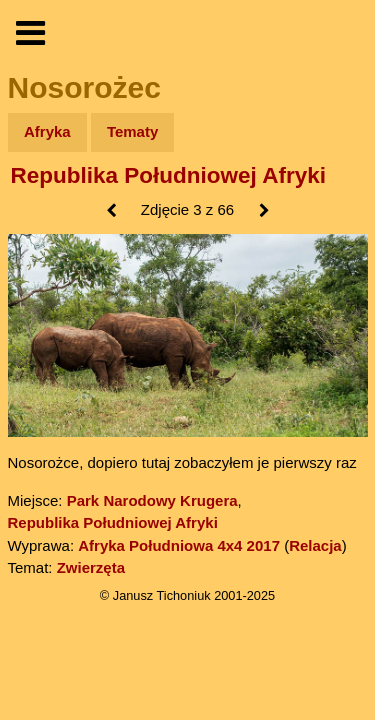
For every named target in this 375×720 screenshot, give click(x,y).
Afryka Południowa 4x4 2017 (179, 545)
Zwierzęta (91, 567)
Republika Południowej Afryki (168, 175)
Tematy (132, 131)
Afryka (47, 131)
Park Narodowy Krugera (152, 500)
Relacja (315, 545)
